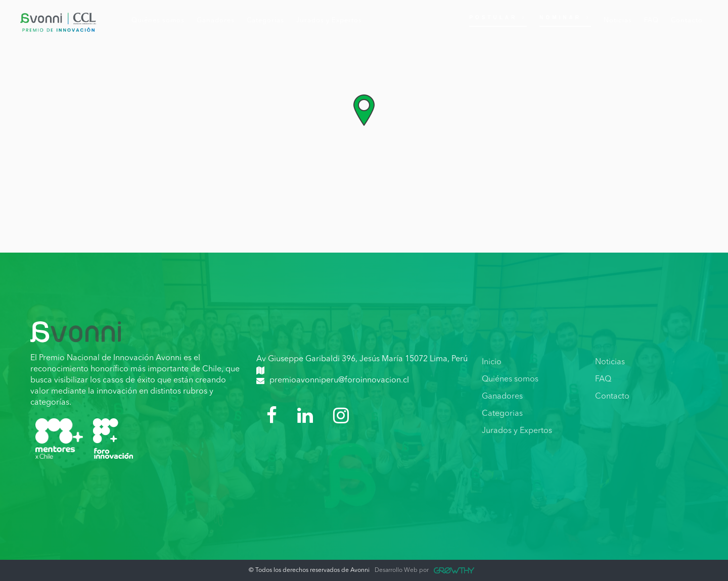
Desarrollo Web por (424, 570)
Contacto (612, 397)
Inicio (492, 362)
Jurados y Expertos (517, 431)
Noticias (610, 362)
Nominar (565, 17)
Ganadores (502, 397)
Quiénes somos (510, 379)
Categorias (502, 414)
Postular (498, 17)
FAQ (603, 379)
